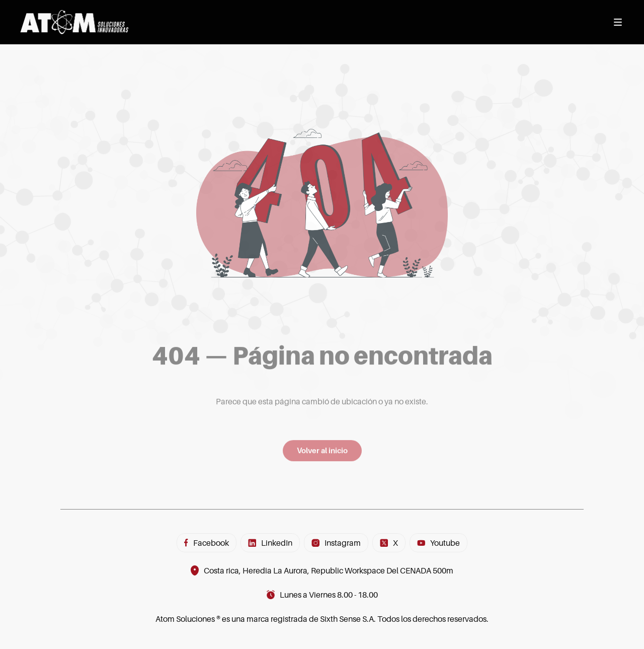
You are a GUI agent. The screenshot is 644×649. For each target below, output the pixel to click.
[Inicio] (74, 22)
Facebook (207, 543)
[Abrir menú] (618, 22)
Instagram (336, 543)
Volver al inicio (322, 455)
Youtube (438, 543)
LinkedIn (270, 543)
